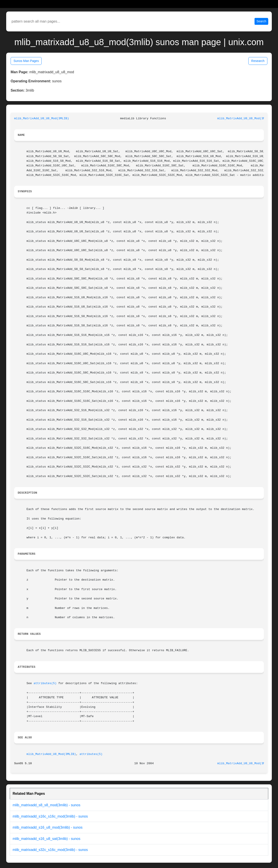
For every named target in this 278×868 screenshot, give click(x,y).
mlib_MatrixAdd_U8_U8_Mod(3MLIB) (42, 118)
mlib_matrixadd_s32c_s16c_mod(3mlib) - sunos (50, 850)
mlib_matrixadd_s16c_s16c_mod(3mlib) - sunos (50, 816)
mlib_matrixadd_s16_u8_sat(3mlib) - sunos (46, 839)
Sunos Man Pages (26, 61)
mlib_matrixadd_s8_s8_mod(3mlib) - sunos (46, 805)
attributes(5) (45, 683)
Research (258, 61)
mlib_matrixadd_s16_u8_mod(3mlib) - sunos (48, 827)
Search (261, 21)
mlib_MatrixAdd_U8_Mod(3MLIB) (51, 754)
